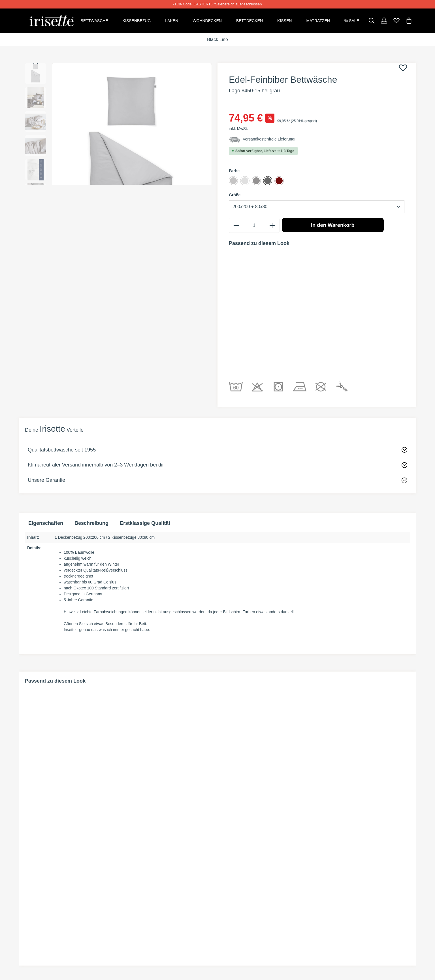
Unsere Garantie (46, 416)
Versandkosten (242, 901)
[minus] (236, 227)
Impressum (333, 922)
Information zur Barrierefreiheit (362, 932)
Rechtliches (337, 875)
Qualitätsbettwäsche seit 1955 (62, 385)
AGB (324, 891)
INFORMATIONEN (243, 875)
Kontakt (135, 911)
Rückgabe (138, 891)
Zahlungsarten (242, 891)
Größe (235, 196)
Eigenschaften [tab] (46, 459)
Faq (129, 922)
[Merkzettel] (396, 20)
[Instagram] (47, 900)
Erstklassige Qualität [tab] (145, 459)
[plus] (272, 227)
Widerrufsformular (151, 901)
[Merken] (403, 67)
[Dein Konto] (384, 20)
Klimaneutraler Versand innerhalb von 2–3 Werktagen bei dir (96, 400)
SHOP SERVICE (144, 875)
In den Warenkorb (333, 226)
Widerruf (331, 901)
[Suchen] (372, 20)
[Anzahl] (254, 227)
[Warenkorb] (409, 20)
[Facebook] (28, 900)
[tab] (91, 459)
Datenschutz (336, 911)
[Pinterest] (38, 900)
